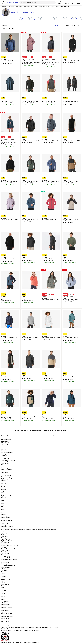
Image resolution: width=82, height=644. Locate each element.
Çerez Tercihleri (5, 629)
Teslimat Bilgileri (5, 474)
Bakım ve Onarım (5, 465)
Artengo (3, 511)
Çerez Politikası (34, 627)
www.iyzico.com (18, 626)
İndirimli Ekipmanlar (6, 516)
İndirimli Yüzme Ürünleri (7, 528)
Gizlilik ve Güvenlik (42, 627)
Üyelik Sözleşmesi (6, 451)
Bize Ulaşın (4, 449)
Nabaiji (3, 504)
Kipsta (3, 500)
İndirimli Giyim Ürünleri (6, 519)
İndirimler (3, 480)
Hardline (3, 510)
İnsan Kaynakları (5, 454)
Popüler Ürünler (5, 524)
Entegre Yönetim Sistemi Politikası (10, 457)
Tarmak (3, 508)
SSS (2, 466)
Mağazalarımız (5, 448)
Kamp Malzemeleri (6, 491)
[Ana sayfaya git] (12, 2)
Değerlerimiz (4, 455)
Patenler (3, 486)
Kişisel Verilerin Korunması (16, 627)
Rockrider (4, 497)
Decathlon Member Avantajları (9, 460)
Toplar (3, 493)
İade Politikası (5, 473)
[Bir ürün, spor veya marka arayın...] (37, 2)
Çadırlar (3, 485)
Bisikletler (4, 490)
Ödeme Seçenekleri (6, 476)
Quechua (3, 502)
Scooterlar (4, 488)
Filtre (56, 25)
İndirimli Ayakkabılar (6, 517)
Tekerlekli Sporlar (5, 522)
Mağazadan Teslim (6, 462)
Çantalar (3, 494)
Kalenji (3, 507)
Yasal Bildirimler (27, 627)
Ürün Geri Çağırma (6, 468)
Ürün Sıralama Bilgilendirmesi (8, 477)
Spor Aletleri (4, 482)
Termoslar (4, 483)
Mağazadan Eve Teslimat (7, 469)
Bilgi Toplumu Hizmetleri (7, 452)
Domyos (3, 505)
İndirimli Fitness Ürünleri (7, 527)
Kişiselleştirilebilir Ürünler (7, 525)
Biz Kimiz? (4, 446)
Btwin (3, 499)
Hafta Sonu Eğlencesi (6, 521)
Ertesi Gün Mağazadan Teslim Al (9, 471)
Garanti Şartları (5, 463)
